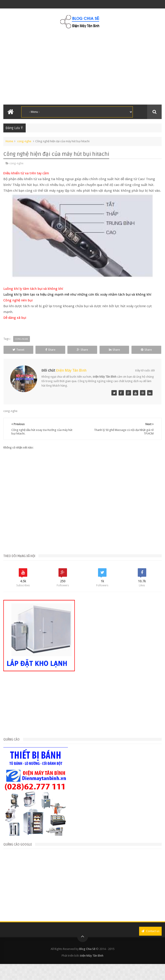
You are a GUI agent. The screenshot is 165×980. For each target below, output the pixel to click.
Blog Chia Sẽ (87, 949)
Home (9, 141)
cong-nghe (24, 141)
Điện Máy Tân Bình (71, 370)
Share (50, 350)
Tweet (18, 350)
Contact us (150, 931)
